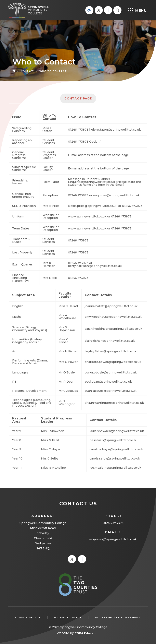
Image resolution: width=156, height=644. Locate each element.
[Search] (117, 10)
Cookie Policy (28, 618)
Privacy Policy (68, 618)
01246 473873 (113, 523)
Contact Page (78, 98)
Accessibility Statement (118, 618)
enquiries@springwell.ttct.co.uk (113, 539)
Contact (27, 71)
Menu (138, 10)
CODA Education (87, 634)
